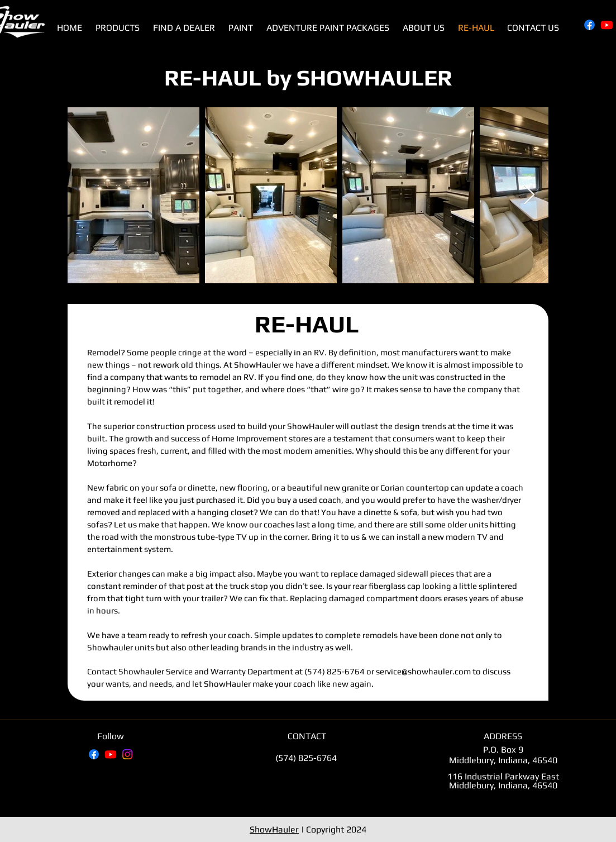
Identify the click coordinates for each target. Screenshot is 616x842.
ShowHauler (274, 829)
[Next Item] (529, 195)
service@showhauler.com (423, 671)
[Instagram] (127, 754)
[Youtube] (607, 25)
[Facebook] (589, 25)
